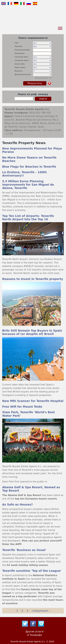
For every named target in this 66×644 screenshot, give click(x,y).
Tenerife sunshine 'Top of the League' (32, 571)
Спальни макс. (22, 60)
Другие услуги (35, 631)
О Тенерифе (34, 635)
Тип (16, 43)
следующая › (41, 611)
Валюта (19, 71)
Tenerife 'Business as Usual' (24, 550)
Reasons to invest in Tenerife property (33, 279)
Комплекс (20, 53)
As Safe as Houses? (18, 505)
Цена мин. (20, 64)
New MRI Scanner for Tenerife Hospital (33, 401)
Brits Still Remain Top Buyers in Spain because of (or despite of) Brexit (32, 332)
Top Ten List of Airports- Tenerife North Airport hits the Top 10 (28, 218)
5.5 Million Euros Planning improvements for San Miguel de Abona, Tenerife (28, 185)
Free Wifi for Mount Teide (22, 407)
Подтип (18, 46)
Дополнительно (23, 74)
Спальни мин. (22, 57)
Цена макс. (20, 67)
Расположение (22, 50)
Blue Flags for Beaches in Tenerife (29, 167)
